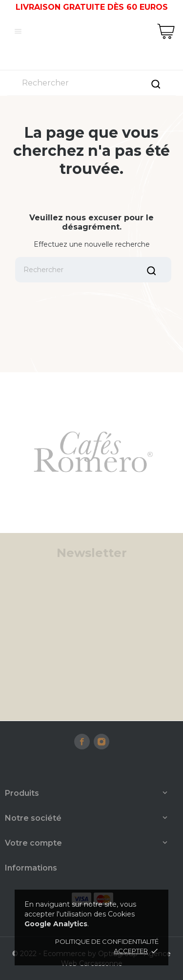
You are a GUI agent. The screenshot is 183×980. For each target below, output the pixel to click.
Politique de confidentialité (107, 941)
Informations (31, 868)
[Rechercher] (91, 83)
